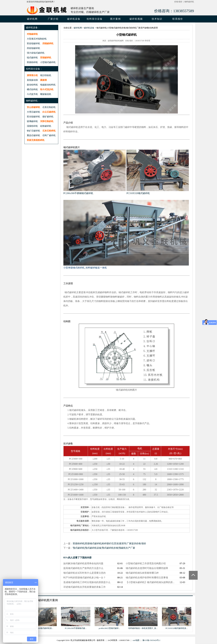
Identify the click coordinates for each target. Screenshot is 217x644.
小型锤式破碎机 (48, 62)
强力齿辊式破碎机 (36, 53)
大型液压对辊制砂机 (37, 39)
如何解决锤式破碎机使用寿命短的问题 (83, 563)
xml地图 (136, 640)
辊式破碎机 (32, 57)
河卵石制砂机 (47, 121)
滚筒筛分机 (32, 75)
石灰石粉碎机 (49, 131)
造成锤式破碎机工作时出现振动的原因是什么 (87, 582)
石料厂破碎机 (49, 135)
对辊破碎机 (32, 34)
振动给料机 (32, 85)
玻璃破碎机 (32, 121)
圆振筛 (44, 80)
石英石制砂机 (49, 107)
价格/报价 (178, 2)
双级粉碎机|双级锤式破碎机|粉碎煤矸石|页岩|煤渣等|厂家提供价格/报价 (109, 543)
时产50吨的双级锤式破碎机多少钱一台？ (85, 578)
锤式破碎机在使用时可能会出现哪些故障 (147, 568)
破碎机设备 (89, 28)
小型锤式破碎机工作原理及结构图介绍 (146, 563)
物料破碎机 (189, 2)
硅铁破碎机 (46, 126)
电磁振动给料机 (48, 85)
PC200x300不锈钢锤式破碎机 (78, 193)
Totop (193, 575)
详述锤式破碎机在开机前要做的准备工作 (85, 587)
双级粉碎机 (32, 62)
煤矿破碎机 (48, 117)
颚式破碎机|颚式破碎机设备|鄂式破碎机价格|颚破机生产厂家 (104, 548)
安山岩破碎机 (33, 107)
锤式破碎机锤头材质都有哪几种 (142, 573)
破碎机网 (32, 19)
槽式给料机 (32, 89)
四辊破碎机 (48, 43)
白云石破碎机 (49, 112)
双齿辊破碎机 (33, 43)
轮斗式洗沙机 (47, 89)
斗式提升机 (32, 94)
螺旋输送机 (46, 94)
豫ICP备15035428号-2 (151, 640)
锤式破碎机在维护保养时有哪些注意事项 (147, 578)
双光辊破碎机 (33, 117)
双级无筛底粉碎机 (36, 140)
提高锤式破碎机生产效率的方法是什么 (83, 568)
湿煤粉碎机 (32, 126)
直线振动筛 (32, 80)
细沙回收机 (46, 75)
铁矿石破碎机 (33, 131)
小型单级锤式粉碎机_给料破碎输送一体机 (85, 268)
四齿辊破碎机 (33, 48)
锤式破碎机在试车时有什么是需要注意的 (85, 573)
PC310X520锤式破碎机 (138, 193)
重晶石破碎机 (33, 135)
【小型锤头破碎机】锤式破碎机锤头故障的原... (150, 582)
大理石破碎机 (33, 112)
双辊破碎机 (46, 57)
